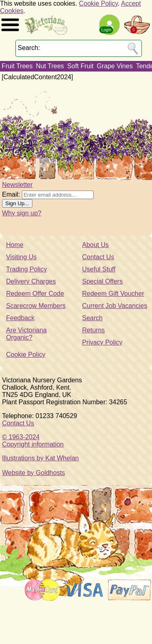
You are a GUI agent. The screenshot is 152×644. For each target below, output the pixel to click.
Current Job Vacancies (115, 306)
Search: (29, 48)
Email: (11, 194)
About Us (96, 245)
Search (93, 318)
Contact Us (98, 257)
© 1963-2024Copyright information (33, 441)
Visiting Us (21, 257)
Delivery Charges (31, 281)
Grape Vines (115, 66)
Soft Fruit (80, 66)
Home (15, 245)
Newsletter (17, 185)
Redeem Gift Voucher (113, 294)
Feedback (20, 318)
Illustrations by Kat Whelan (40, 458)
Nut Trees (50, 66)
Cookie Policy (98, 3)
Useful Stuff (99, 269)
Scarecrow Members (36, 306)
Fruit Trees (17, 66)
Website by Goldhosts (33, 473)
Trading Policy (27, 269)
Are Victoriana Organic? (26, 334)
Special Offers (103, 281)
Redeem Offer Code (35, 294)
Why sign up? (22, 213)
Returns (94, 330)
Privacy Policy (103, 342)
